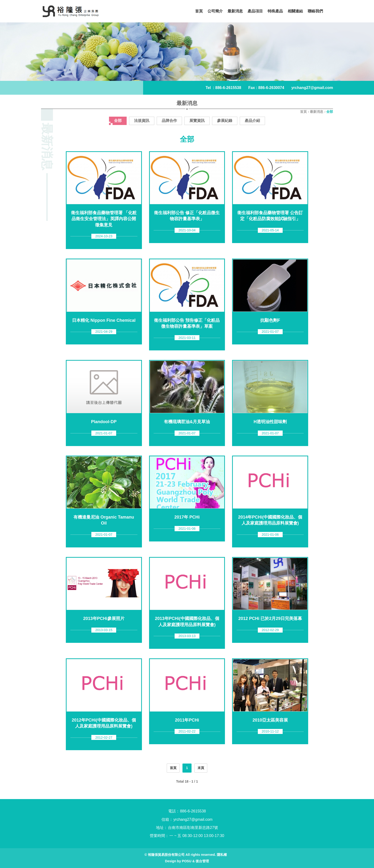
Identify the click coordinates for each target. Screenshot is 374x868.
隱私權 (222, 855)
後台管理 (202, 861)
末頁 (201, 768)
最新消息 (317, 112)
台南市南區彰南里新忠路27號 (193, 828)
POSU (187, 861)
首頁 (304, 112)
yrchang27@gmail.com (312, 88)
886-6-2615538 (228, 88)
